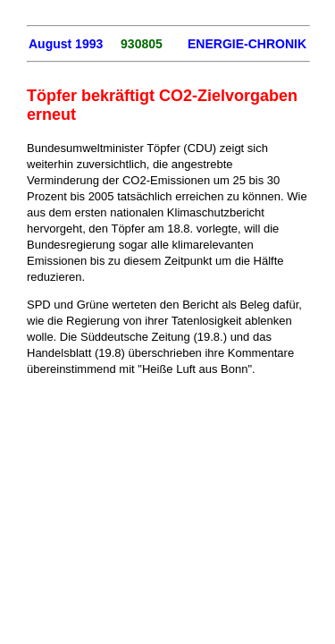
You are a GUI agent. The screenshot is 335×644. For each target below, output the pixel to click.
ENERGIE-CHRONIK (247, 44)
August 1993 (66, 44)
